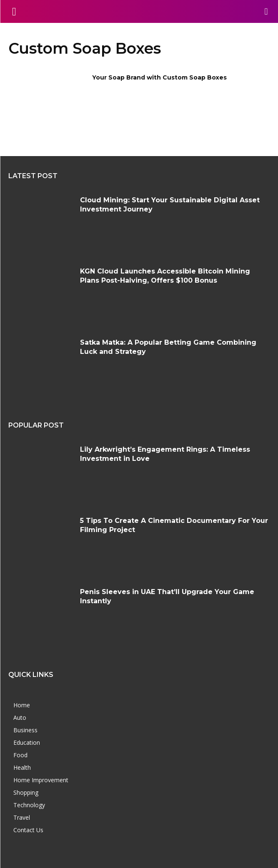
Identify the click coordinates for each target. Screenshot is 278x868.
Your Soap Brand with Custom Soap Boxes (159, 77)
